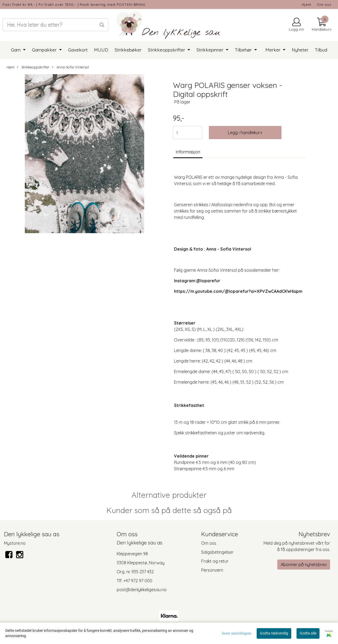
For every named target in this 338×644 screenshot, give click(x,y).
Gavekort (78, 50)
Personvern (212, 570)
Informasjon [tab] (188, 152)
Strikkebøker (128, 50)
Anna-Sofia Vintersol (71, 67)
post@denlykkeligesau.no (142, 590)
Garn (16, 50)
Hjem (307, 4)
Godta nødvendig (274, 633)
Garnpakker (45, 50)
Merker (274, 50)
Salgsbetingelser (217, 552)
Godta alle (308, 633)
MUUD (101, 50)
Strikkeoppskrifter (167, 50)
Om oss (324, 4)
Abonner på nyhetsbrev (304, 565)
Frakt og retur (215, 561)
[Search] (55, 25)
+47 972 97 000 (138, 581)
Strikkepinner (211, 50)
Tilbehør (244, 50)
